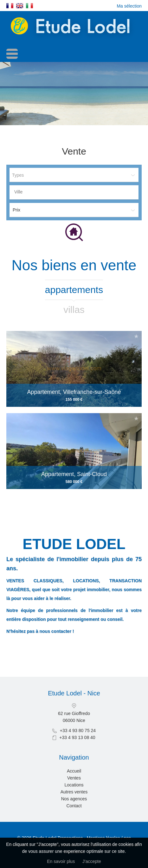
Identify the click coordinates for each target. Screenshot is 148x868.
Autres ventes (74, 792)
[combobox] (74, 192)
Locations (74, 785)
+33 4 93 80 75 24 (78, 730)
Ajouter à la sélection (136, 336)
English (20, 6)
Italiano (29, 6)
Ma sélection (129, 6)
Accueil (74, 771)
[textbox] (76, 192)
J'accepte (92, 861)
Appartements (74, 290)
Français (10, 6)
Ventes (74, 778)
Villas (74, 310)
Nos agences (74, 799)
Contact (74, 806)
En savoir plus (61, 861)
